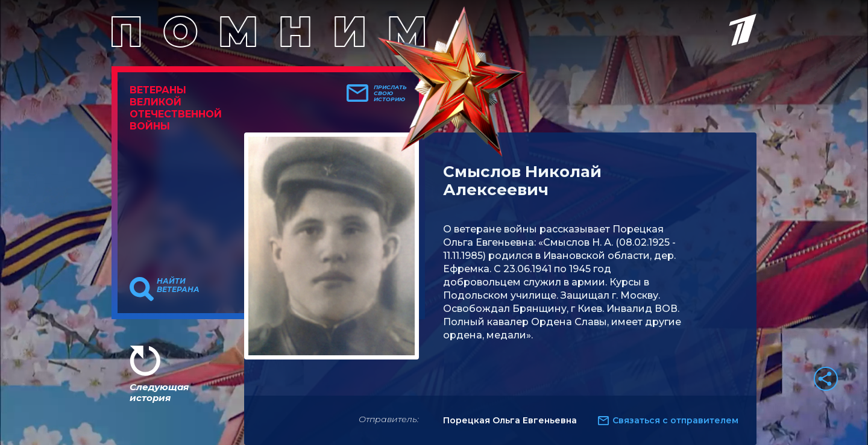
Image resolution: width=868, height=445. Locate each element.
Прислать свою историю (390, 93)
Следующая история (159, 392)
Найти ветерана (178, 285)
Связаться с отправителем (675, 420)
